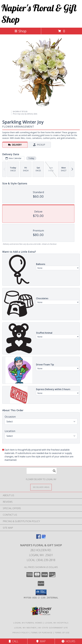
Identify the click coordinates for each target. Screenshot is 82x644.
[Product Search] (42, 471)
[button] (41, 592)
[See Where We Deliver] (41, 487)
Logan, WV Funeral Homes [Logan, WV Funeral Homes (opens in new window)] (28, 623)
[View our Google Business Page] (44, 538)
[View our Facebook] (38, 538)
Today (31, 158)
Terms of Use (62, 633)
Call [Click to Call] (14, 641)
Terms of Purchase (42, 633)
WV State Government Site (53, 628)
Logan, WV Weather (25, 628)
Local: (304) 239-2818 (41, 560)
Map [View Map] (41, 641)
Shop (20, 31)
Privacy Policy (21, 633)
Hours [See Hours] (68, 641)
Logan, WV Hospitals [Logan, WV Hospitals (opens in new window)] (57, 623)
